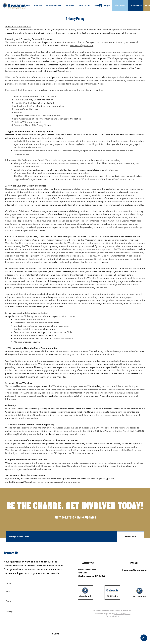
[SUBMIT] (56, 634)
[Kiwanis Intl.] (85, 596)
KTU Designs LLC (122, 614)
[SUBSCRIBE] (130, 537)
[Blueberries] (120, 6)
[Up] (144, 638)
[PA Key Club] (139, 597)
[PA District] (112, 596)
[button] (136, 6)
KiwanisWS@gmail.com (82, 45)
